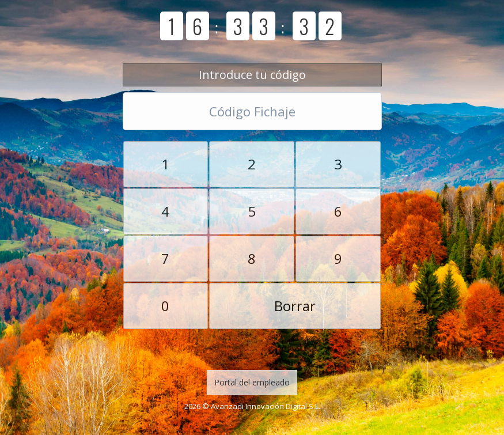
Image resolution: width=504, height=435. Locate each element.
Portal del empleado (252, 382)
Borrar (295, 306)
